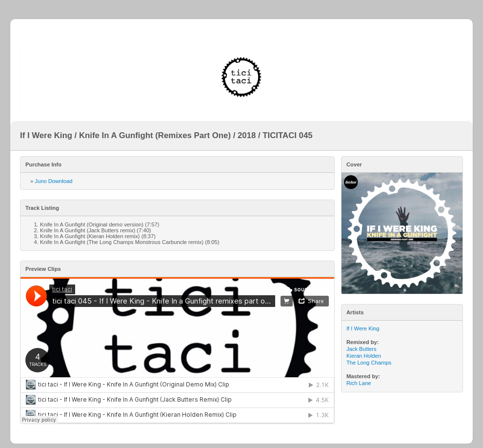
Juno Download (53, 181)
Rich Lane (359, 383)
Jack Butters (362, 349)
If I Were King (363, 328)
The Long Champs (369, 363)
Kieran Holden (364, 356)
